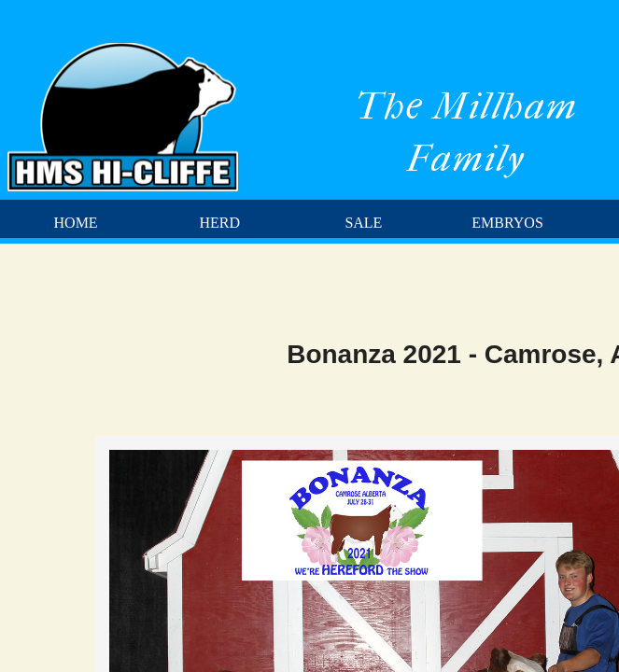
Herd (219, 223)
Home (76, 223)
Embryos (507, 223)
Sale (363, 223)
